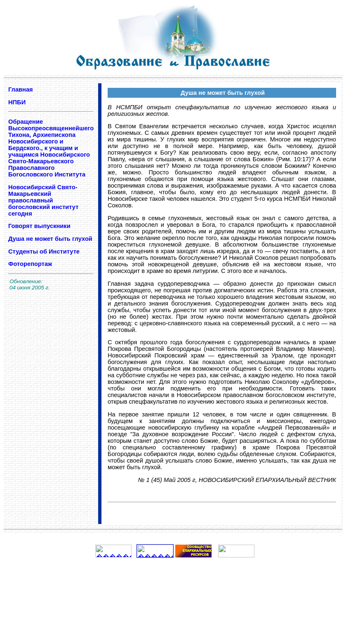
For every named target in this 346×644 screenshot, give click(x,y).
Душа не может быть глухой (50, 239)
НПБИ (17, 102)
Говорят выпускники (39, 226)
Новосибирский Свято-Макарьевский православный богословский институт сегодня (43, 200)
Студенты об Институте (45, 251)
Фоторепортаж (30, 264)
